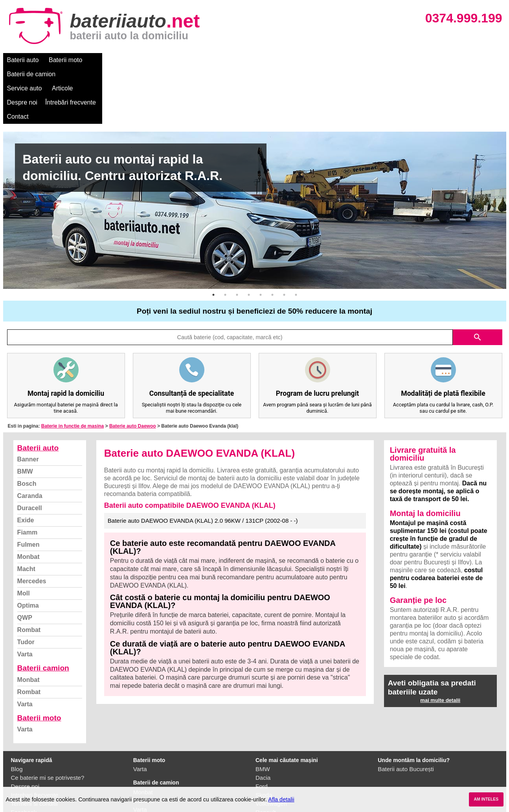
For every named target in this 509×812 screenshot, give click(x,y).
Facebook (24, 756)
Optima (28, 549)
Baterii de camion (117, 60)
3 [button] (237, 238)
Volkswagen (271, 747)
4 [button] (249, 238)
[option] (255, 154)
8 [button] (296, 238)
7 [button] (284, 238)
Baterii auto (23, 60)
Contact (337, 60)
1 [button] (213, 238)
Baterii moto (65, 60)
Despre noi (242, 60)
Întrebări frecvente (291, 60)
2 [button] (225, 238)
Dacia (263, 721)
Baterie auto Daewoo (133, 369)
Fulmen (28, 488)
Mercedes (32, 524)
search (478, 281)
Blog (17, 712)
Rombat (29, 573)
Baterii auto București (406, 712)
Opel (262, 773)
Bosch (27, 427)
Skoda (264, 738)
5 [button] (261, 238)
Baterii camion (43, 611)
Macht (26, 512)
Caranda (30, 439)
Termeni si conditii (34, 747)
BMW (25, 415)
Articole (207, 60)
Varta (25, 598)
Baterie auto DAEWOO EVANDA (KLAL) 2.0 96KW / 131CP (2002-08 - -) (203, 464)
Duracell (30, 451)
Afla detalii (281, 799)
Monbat (28, 500)
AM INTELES (486, 799)
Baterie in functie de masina (73, 369)
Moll (24, 537)
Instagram (24, 764)
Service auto (168, 60)
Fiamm (28, 476)
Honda (264, 782)
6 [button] (272, 238)
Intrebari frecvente (35, 738)
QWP (25, 561)
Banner (28, 403)
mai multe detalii (440, 644)
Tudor (26, 585)
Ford (262, 730)
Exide (26, 464)
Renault (266, 756)
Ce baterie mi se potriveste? (48, 721)
